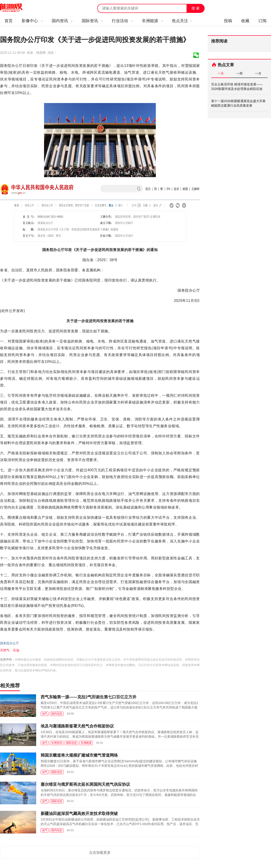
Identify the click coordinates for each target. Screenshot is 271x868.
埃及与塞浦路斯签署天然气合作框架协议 (77, 726)
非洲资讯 (57, 743)
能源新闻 (15, 8)
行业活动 (122, 21)
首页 (9, 21)
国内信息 (57, 714)
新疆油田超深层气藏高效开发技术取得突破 (79, 814)
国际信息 (71, 743)
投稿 (228, 21)
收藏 (245, 21)
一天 (221, 73)
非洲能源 (152, 21)
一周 (239, 73)
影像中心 (32, 21)
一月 (258, 73)
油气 (45, 714)
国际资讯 (92, 21)
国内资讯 (62, 21)
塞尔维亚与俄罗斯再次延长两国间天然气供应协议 (85, 784)
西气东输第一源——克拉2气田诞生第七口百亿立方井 (89, 697)
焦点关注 (182, 21)
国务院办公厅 (9, 643)
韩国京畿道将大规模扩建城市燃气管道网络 (79, 755)
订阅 (262, 21)
